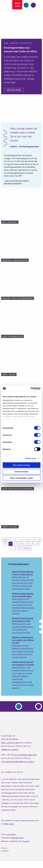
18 (22, 544)
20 (33, 544)
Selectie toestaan (21, 472)
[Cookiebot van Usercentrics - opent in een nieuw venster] (31, 389)
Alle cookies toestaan (21, 465)
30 (19, 548)
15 (5, 544)
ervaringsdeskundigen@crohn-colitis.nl (18, 762)
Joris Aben (11, 834)
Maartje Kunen (17, 838)
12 (28, 540)
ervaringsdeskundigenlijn (25, 755)
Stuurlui (26, 841)
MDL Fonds (9, 824)
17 (16, 544)
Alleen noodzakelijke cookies (22, 478)
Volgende (27, 548)
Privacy (4, 848)
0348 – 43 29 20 (8, 743)
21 (38, 544)
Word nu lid (17, 5)
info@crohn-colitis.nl (10, 750)
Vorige (5, 540)
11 (23, 540)
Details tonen (31, 458)
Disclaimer (5, 851)
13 (34, 540)
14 (39, 540)
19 (27, 544)
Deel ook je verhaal (14, 90)
